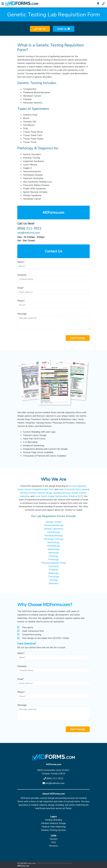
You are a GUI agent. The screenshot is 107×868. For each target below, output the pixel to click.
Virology (54, 580)
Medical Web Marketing (54, 827)
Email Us (62, 29)
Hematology (54, 532)
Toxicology (53, 577)
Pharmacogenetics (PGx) (54, 563)
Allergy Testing (53, 522)
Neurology (53, 553)
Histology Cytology (54, 539)
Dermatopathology (54, 525)
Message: (53, 321)
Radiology (54, 573)
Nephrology (54, 549)
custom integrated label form (39, 489)
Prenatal (54, 570)
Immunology (53, 542)
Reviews (54, 846)
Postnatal (54, 566)
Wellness (54, 583)
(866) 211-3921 (29, 228)
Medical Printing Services (53, 830)
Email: (53, 290)
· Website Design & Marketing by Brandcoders (54, 863)
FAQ (53, 842)
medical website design (40, 493)
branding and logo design (66, 493)
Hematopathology (53, 536)
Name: (53, 265)
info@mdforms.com (29, 233)
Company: (53, 277)
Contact (54, 839)
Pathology (53, 559)
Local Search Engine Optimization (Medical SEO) (59, 496)
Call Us (41, 29)
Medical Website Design (53, 823)
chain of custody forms (70, 489)
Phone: (53, 303)
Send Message (78, 338)
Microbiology (53, 546)
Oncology (54, 556)
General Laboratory (53, 529)
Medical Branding (53, 820)
